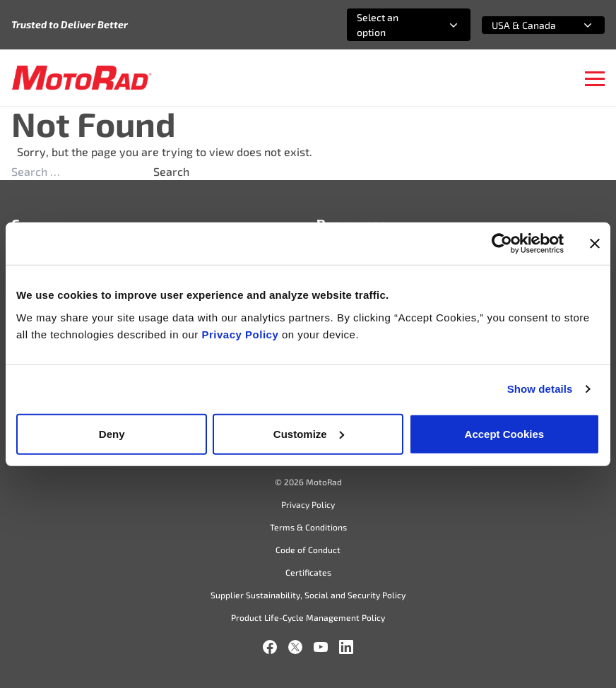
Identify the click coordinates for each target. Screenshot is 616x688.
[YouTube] (321, 647)
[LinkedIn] (346, 647)
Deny (112, 433)
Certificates (308, 572)
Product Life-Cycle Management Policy (308, 617)
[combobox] (392, 25)
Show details (540, 389)
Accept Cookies (505, 433)
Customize (309, 433)
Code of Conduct (308, 550)
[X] (295, 647)
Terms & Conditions (308, 527)
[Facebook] (270, 647)
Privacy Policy (242, 334)
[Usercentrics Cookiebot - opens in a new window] (502, 244)
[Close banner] (595, 244)
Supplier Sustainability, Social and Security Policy (308, 595)
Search (171, 171)
